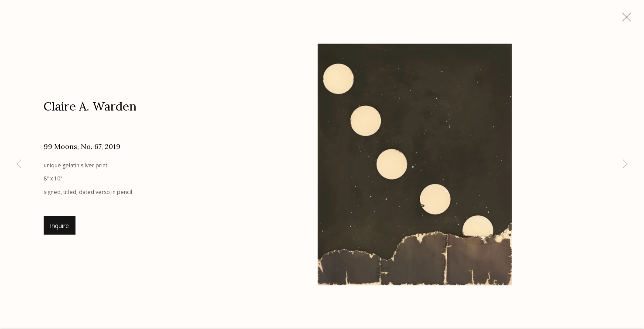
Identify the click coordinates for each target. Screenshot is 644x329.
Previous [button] (19, 164)
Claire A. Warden (90, 107)
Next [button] (625, 164)
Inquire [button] (60, 227)
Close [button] (624, 20)
